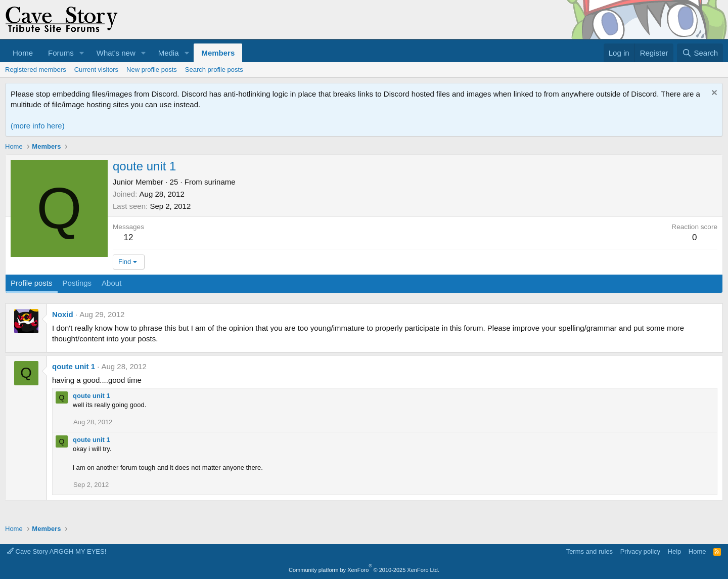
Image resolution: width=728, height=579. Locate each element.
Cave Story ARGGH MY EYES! (57, 551)
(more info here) (38, 126)
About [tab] (111, 283)
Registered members (36, 70)
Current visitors (96, 70)
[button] (82, 53)
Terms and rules (589, 551)
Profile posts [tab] (32, 283)
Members (218, 53)
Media (169, 53)
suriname (220, 182)
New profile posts (152, 70)
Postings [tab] (77, 283)
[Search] (700, 53)
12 (129, 237)
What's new (116, 53)
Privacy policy (640, 551)
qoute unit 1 (74, 366)
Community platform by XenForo (364, 570)
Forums (61, 53)
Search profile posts (214, 70)
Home (23, 53)
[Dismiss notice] (713, 94)
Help (675, 551)
